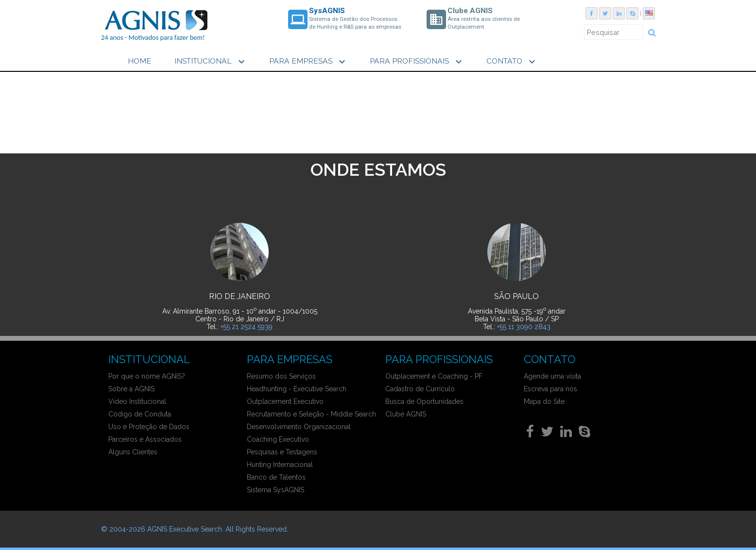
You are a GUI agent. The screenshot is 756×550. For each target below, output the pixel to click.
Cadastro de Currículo (420, 389)
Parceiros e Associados (145, 439)
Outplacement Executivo (285, 401)
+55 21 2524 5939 (247, 327)
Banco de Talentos (276, 477)
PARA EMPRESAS (309, 62)
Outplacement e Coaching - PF (434, 376)
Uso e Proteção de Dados (149, 427)
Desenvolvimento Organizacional (299, 427)
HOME (139, 61)
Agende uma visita (552, 376)
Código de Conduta (140, 414)
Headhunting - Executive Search (297, 389)
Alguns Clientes (133, 452)
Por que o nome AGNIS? (147, 376)
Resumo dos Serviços (281, 376)
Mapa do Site (544, 401)
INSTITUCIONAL (211, 62)
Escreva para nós (550, 389)
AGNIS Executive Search (185, 529)
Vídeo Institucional (137, 401)
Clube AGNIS (406, 414)
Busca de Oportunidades (424, 401)
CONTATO (512, 62)
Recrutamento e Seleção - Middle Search (311, 414)
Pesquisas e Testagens (282, 452)
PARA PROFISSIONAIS (417, 62)
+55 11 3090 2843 (524, 327)
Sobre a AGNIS (131, 389)
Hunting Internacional (280, 465)
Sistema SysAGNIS (275, 490)
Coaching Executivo (278, 439)
